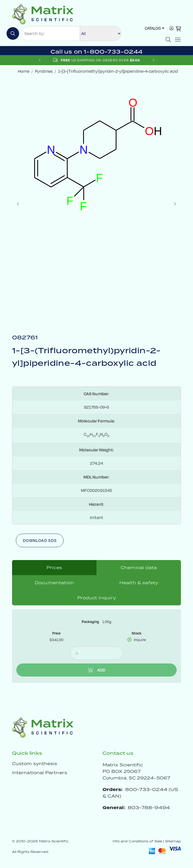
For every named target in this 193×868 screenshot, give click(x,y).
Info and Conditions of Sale (137, 841)
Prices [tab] (54, 568)
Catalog (153, 28)
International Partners (40, 773)
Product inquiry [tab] (96, 598)
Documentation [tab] (54, 583)
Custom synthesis (35, 764)
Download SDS (40, 540)
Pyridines (44, 71)
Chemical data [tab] (139, 568)
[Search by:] (51, 33)
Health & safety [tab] (139, 583)
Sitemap (173, 841)
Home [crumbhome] (24, 71)
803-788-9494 (149, 807)
